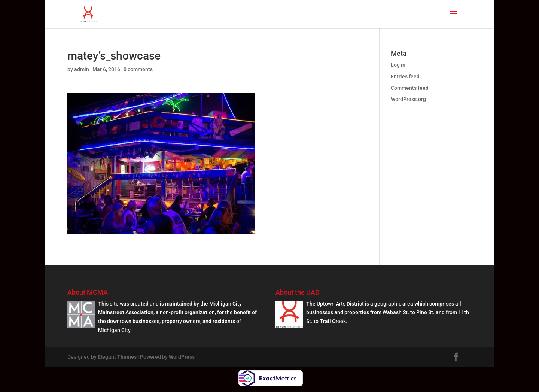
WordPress (182, 357)
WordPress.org (408, 99)
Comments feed (410, 88)
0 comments (138, 69)
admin (82, 69)
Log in (398, 65)
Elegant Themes (117, 357)
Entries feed (405, 76)
